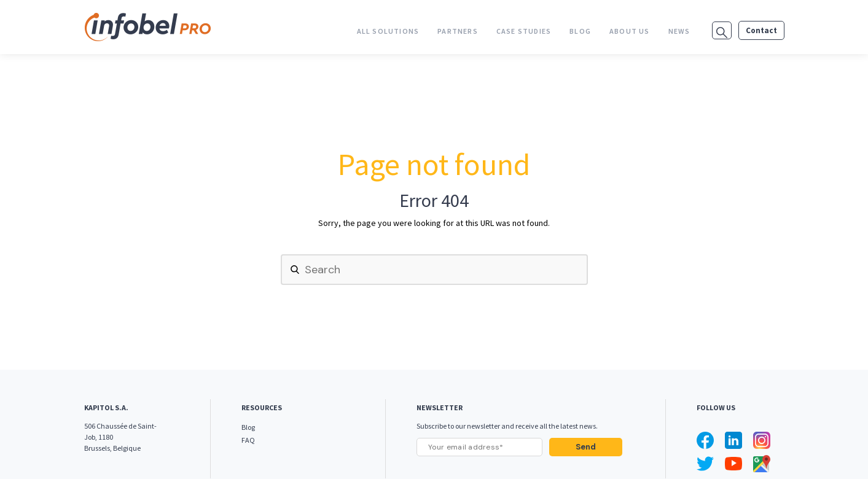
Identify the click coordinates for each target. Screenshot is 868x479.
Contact (761, 30)
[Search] (434, 270)
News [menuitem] (679, 31)
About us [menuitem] (630, 31)
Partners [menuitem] (458, 31)
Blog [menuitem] (580, 31)
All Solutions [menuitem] (388, 31)
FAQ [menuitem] (248, 440)
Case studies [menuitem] (524, 31)
